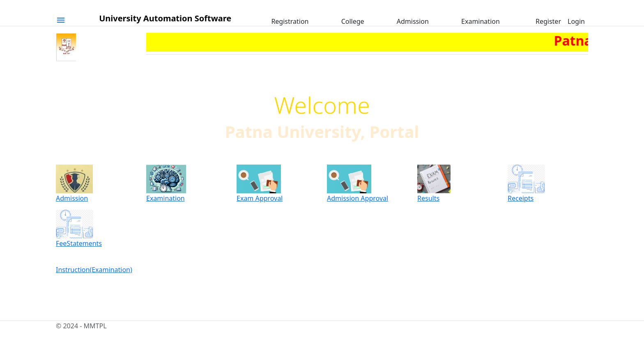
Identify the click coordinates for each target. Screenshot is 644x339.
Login (576, 21)
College (353, 21)
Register (548, 21)
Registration (290, 21)
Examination (481, 21)
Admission (413, 21)
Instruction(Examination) (94, 270)
